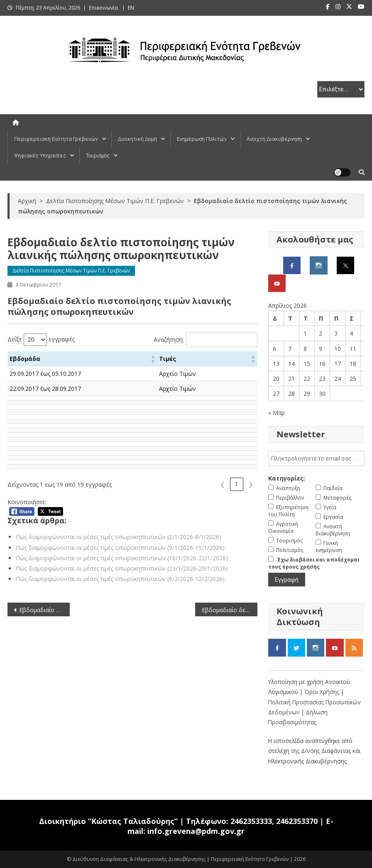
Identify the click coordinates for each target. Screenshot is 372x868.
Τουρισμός (98, 156)
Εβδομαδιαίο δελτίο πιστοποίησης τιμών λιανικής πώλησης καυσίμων (45, 610)
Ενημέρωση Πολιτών (202, 139)
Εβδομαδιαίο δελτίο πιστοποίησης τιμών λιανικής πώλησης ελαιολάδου (230, 610)
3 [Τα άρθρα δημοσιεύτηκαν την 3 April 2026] (336, 333)
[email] (316, 459)
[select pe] (341, 89)
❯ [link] (251, 484)
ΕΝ (131, 8)
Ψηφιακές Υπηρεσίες (40, 156)
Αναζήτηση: (169, 340)
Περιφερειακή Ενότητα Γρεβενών (56, 139)
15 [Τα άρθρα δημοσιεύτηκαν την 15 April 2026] (307, 364)
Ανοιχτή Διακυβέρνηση (274, 139)
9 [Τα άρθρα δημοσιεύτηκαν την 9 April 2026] (321, 349)
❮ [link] (223, 484)
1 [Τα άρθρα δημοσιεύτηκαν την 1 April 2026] (305, 333)
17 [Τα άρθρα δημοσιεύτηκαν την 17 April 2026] (338, 364)
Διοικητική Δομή (137, 139)
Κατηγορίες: (287, 478)
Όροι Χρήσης (323, 692)
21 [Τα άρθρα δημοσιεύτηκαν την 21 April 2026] (291, 379)
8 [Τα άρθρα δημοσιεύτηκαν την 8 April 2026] (305, 349)
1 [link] (237, 484)
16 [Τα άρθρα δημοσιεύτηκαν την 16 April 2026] (322, 364)
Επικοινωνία (103, 8)
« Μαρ (277, 413)
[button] (165, 359)
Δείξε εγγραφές (41, 340)
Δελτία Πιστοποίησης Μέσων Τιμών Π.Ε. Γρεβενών (71, 271)
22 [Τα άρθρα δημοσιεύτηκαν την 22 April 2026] (307, 379)
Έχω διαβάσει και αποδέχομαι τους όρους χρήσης (314, 563)
